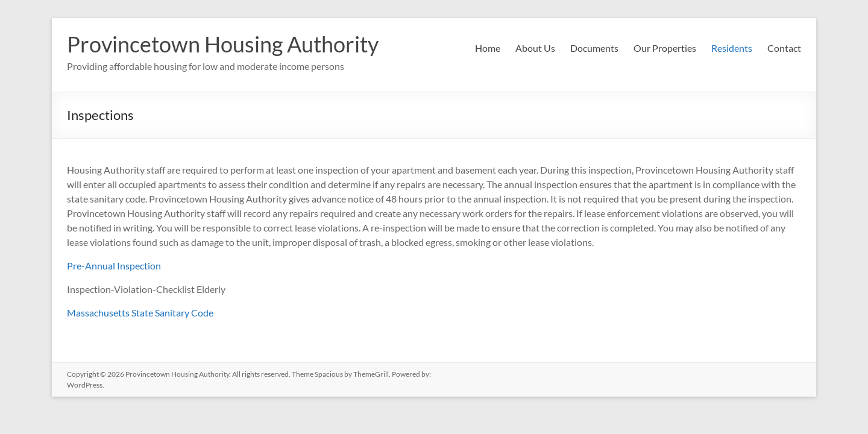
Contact (784, 48)
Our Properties (665, 48)
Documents (594, 48)
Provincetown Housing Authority (223, 44)
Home (488, 48)
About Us (535, 48)
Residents (732, 48)
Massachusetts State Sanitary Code (140, 313)
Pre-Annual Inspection (114, 266)
